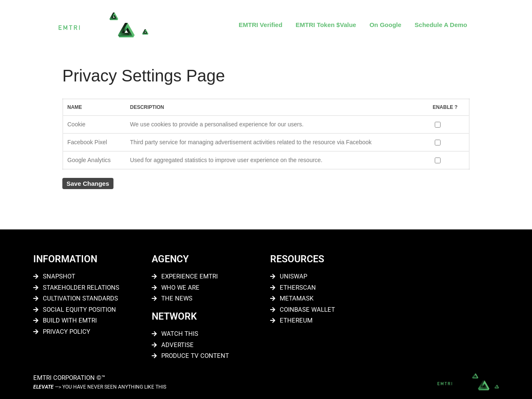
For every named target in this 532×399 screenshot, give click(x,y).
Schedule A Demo (441, 25)
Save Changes (88, 183)
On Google (385, 25)
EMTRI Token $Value (326, 25)
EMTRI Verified (260, 25)
